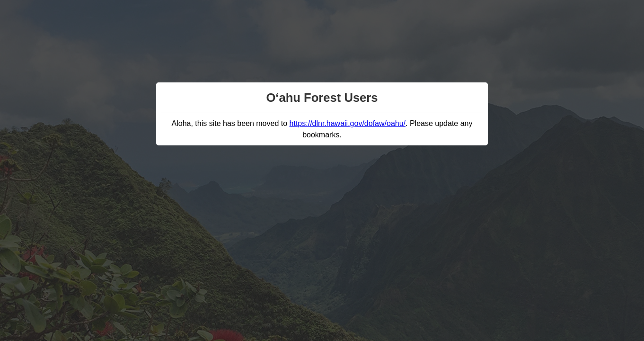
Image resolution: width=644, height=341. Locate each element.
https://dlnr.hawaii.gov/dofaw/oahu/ (348, 123)
